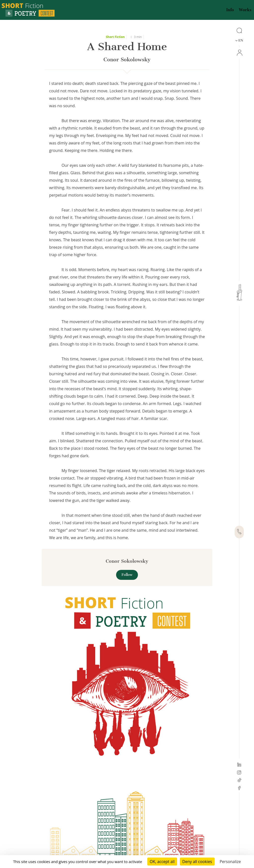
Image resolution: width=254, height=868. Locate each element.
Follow (127, 575)
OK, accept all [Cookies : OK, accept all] (162, 862)
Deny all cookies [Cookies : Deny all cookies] (197, 862)
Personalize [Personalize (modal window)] (230, 862)
